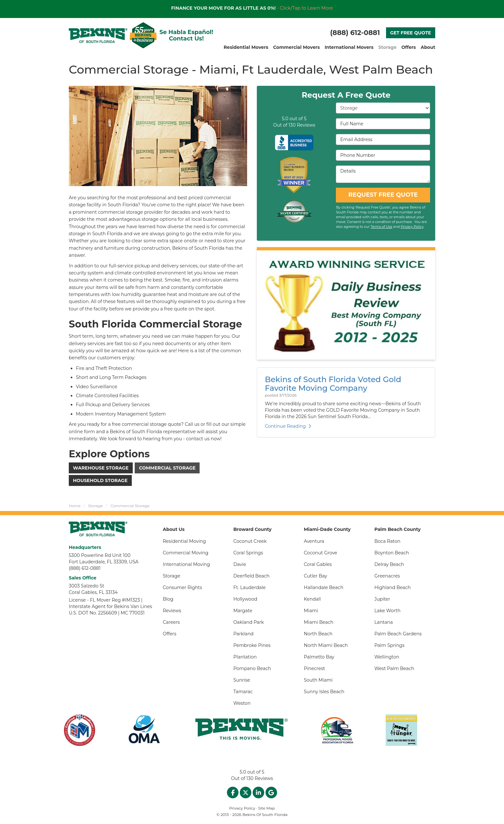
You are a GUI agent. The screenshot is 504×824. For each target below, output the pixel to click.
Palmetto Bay (319, 657)
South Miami (318, 680)
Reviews (172, 611)
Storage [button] (387, 47)
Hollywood (245, 599)
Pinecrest (314, 668)
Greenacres (387, 576)
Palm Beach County (398, 529)
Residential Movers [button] (246, 47)
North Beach (318, 634)
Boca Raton (387, 541)
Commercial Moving (186, 553)
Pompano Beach (252, 668)
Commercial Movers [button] (297, 47)
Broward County (252, 529)
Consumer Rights (183, 587)
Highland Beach (393, 587)
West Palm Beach (394, 668)
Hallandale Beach (324, 587)
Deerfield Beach (252, 576)
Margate (243, 611)
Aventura (314, 541)
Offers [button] (409, 47)
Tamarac (243, 692)
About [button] (428, 47)
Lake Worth (387, 611)
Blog (168, 599)
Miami (311, 611)
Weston (242, 703)
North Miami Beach (326, 645)
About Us (174, 529)
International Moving (187, 564)
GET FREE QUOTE (411, 33)
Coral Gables (318, 564)
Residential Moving (184, 541)
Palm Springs (390, 645)
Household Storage (100, 480)
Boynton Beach (392, 553)
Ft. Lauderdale (250, 587)
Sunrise (242, 680)
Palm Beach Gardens (398, 634)
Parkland (243, 634)
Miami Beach (319, 622)
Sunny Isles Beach (324, 692)
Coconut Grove (320, 553)
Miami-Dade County (327, 529)
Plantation (245, 657)
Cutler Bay (315, 576)
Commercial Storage (167, 468)
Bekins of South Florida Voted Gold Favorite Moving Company (333, 384)
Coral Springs (248, 553)
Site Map (266, 808)
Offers (170, 634)
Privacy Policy (412, 227)
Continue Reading (288, 426)
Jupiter (382, 599)
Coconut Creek (250, 541)
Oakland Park (249, 622)
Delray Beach (389, 564)
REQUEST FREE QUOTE (383, 195)
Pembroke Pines (252, 645)
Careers (171, 622)
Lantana (384, 622)
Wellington (387, 657)
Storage (172, 576)
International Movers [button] (349, 47)
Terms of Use (382, 227)
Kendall (312, 599)
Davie (240, 564)
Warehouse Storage (101, 468)
